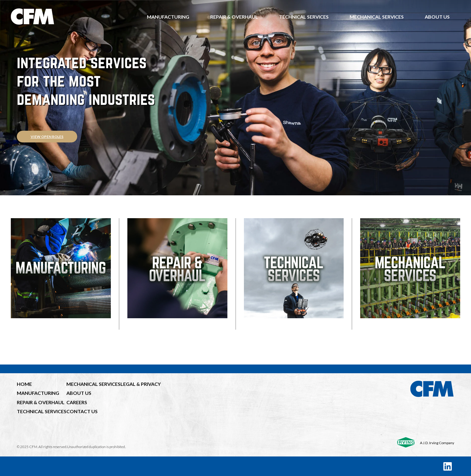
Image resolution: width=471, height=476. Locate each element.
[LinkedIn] (448, 466)
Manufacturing (168, 17)
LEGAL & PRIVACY (141, 384)
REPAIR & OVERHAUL (41, 402)
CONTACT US (82, 411)
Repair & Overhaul (234, 17)
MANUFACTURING (38, 393)
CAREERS (77, 402)
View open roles (47, 137)
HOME (24, 384)
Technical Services (304, 17)
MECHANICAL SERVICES (93, 384)
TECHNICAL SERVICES (42, 411)
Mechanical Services (377, 17)
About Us (437, 17)
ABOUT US (79, 393)
